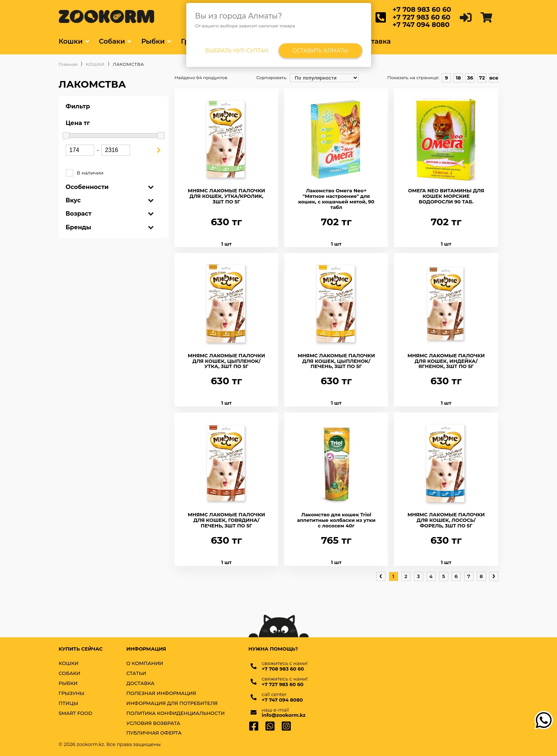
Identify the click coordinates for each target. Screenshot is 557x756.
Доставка (374, 41)
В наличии (114, 173)
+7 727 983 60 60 (421, 17)
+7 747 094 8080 (421, 25)
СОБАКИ (70, 673)
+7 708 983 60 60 (422, 10)
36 (470, 78)
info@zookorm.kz (284, 715)
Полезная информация (161, 693)
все (494, 78)
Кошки (71, 41)
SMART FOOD (76, 713)
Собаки (112, 41)
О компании (145, 663)
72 (482, 78)
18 (458, 78)
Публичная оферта (154, 733)
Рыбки (153, 41)
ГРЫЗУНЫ (72, 693)
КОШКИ (95, 64)
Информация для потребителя (172, 703)
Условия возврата (153, 723)
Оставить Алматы (320, 51)
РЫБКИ (68, 683)
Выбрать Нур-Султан (237, 51)
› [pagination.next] (494, 576)
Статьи (136, 673)
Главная (68, 64)
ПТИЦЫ (69, 703)
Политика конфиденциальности (176, 713)
